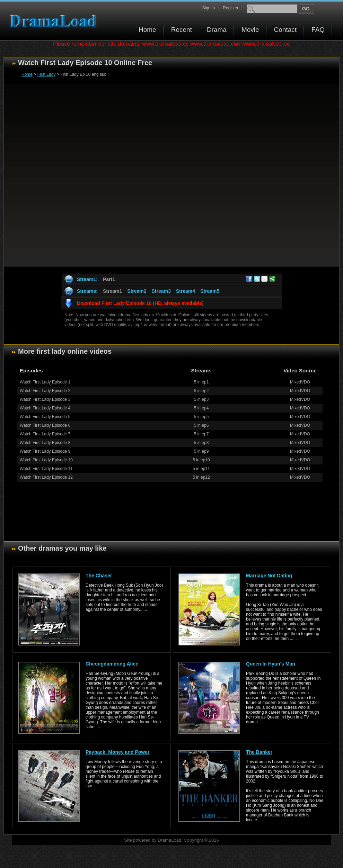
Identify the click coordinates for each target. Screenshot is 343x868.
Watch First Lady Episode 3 (45, 399)
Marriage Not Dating (269, 576)
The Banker (259, 752)
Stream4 (186, 291)
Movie (250, 30)
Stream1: (87, 279)
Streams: (87, 291)
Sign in (208, 8)
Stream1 (112, 291)
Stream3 (161, 291)
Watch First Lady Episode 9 (45, 451)
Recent (182, 30)
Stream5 (210, 291)
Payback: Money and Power (117, 752)
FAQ (318, 30)
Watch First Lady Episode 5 (45, 417)
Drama (217, 30)
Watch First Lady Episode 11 (46, 469)
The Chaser (99, 576)
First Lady (47, 74)
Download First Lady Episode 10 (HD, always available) (140, 303)
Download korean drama (55, 21)
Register (231, 8)
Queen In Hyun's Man (271, 664)
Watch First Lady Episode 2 (45, 391)
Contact (285, 30)
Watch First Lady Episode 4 (45, 408)
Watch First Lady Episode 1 (45, 382)
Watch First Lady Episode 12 (46, 477)
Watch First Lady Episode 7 (45, 434)
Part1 (109, 279)
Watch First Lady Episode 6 (45, 425)
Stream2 (137, 291)
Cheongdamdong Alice (112, 664)
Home (147, 30)
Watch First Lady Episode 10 (46, 460)
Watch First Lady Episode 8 (45, 443)
